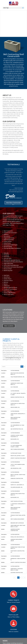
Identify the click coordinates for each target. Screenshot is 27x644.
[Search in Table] (11, 367)
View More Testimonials (13, 203)
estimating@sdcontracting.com (13, 358)
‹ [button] (16, 578)
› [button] (23, 578)
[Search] (22, 367)
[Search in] (24, 367)
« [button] (14, 578)
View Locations (9, 326)
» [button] (25, 578)
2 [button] (21, 578)
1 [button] (18, 578)
